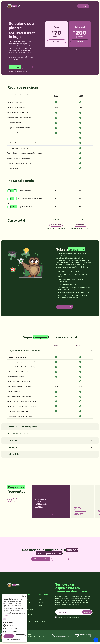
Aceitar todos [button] (9, 636)
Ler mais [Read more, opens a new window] (6, 615)
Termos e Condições (40, 624)
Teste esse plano (56, 224)
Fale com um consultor (62, 561)
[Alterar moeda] (27, 67)
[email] (74, 614)
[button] (15, 640)
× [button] (25, 596)
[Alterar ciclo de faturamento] (15, 67)
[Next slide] (15, 501)
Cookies (28, 624)
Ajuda (41, 608)
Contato (42, 605)
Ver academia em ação (66, 308)
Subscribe (86, 614)
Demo (41, 602)
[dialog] (15, 618)
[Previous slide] (10, 501)
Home (11, 16)
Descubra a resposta (44, 514)
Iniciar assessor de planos (39, 561)
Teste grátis (83, 6)
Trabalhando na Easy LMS (28, 613)
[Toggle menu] (92, 6)
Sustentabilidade (28, 616)
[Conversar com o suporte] (96, 640)
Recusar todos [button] (20, 636)
